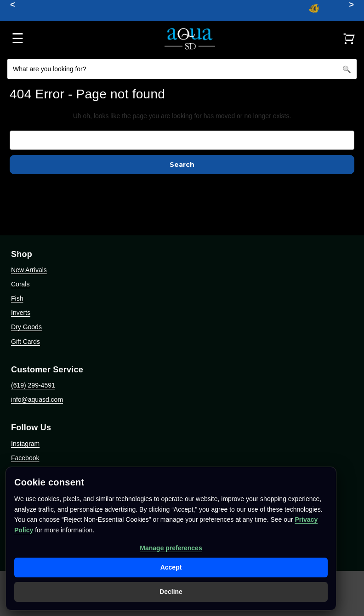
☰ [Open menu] (18, 38)
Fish (17, 298)
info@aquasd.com (37, 399)
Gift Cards (26, 342)
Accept (171, 567)
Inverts (21, 313)
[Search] (347, 69)
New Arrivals (29, 270)
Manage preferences (171, 548)
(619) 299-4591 (33, 385)
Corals (20, 284)
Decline (171, 592)
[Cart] (349, 39)
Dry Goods (26, 327)
